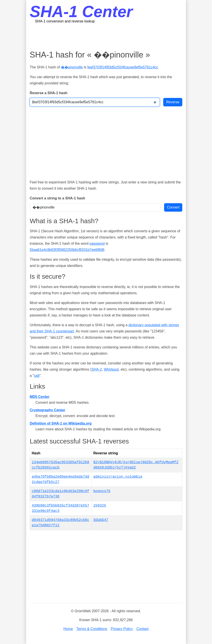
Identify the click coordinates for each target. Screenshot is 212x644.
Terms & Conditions (92, 629)
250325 (100, 506)
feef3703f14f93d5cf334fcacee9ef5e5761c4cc (123, 67)
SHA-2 (97, 369)
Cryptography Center (47, 410)
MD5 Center (40, 397)
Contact (142, 629)
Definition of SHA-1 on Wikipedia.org (61, 423)
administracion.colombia (118, 477)
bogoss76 (102, 491)
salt (37, 376)
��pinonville (72, 67)
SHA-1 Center (81, 12)
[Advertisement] (110, 37)
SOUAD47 (101, 520)
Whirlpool (111, 369)
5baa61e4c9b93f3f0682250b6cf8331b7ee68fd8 (67, 250)
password (97, 243)
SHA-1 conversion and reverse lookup (65, 21)
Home (68, 629)
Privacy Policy (122, 629)
